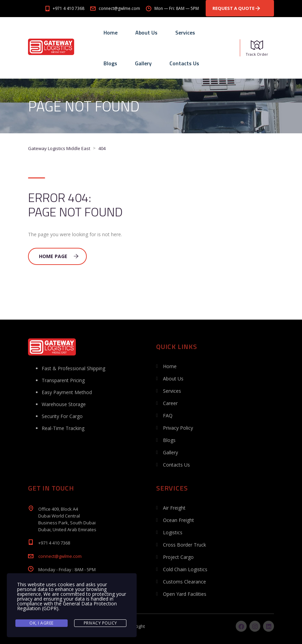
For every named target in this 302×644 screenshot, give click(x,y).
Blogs (110, 63)
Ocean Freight (179, 520)
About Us (146, 32)
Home (111, 32)
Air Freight (174, 508)
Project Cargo (178, 557)
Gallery (143, 63)
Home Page (59, 256)
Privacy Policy (178, 428)
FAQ (168, 415)
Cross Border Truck (184, 545)
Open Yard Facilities (185, 594)
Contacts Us (184, 63)
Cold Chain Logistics (185, 569)
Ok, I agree (42, 623)
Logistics (173, 532)
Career (170, 403)
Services (185, 32)
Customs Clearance (184, 582)
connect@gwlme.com (60, 556)
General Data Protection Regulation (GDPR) (67, 606)
